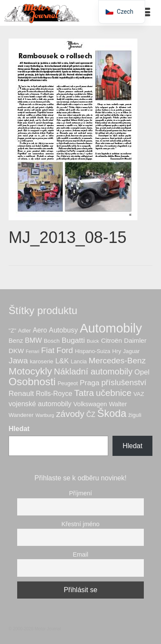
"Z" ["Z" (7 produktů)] (12, 331)
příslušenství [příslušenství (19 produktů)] (124, 382)
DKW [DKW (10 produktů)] (16, 351)
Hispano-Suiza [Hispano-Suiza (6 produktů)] (92, 351)
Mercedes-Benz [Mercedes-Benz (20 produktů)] (117, 361)
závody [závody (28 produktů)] (70, 414)
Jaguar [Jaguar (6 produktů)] (132, 351)
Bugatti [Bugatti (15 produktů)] (73, 340)
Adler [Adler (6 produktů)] (24, 331)
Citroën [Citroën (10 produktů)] (111, 340)
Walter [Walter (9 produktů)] (118, 404)
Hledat (19, 429)
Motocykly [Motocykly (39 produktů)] (30, 371)
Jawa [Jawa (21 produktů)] (18, 361)
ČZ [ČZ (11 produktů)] (91, 415)
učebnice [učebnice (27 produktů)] (114, 393)
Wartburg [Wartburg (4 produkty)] (45, 415)
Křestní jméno (80, 524)
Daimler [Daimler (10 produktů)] (135, 340)
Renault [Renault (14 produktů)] (21, 394)
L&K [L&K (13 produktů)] (62, 361)
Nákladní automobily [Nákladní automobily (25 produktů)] (93, 371)
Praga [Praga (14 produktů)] (90, 383)
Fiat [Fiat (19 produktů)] (48, 350)
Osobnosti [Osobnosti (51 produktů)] (32, 382)
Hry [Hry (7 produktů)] (117, 351)
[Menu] (146, 13)
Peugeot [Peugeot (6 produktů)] (68, 383)
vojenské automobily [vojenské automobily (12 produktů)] (40, 404)
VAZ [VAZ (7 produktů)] (139, 394)
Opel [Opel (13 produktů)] (142, 372)
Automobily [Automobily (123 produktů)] (111, 328)
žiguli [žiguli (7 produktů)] (135, 415)
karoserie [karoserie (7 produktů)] (41, 361)
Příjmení (81, 493)
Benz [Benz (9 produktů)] (16, 341)
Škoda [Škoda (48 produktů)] (112, 413)
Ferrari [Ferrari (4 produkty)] (32, 351)
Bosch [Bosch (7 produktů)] (52, 341)
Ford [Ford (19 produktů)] (65, 350)
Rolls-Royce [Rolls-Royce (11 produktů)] (54, 394)
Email (81, 554)
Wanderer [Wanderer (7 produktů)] (21, 415)
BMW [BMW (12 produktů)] (33, 340)
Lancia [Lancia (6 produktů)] (79, 362)
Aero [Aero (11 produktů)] (40, 330)
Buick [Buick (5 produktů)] (93, 341)
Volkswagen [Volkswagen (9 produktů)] (90, 404)
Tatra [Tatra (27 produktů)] (84, 393)
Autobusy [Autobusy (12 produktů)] (63, 330)
